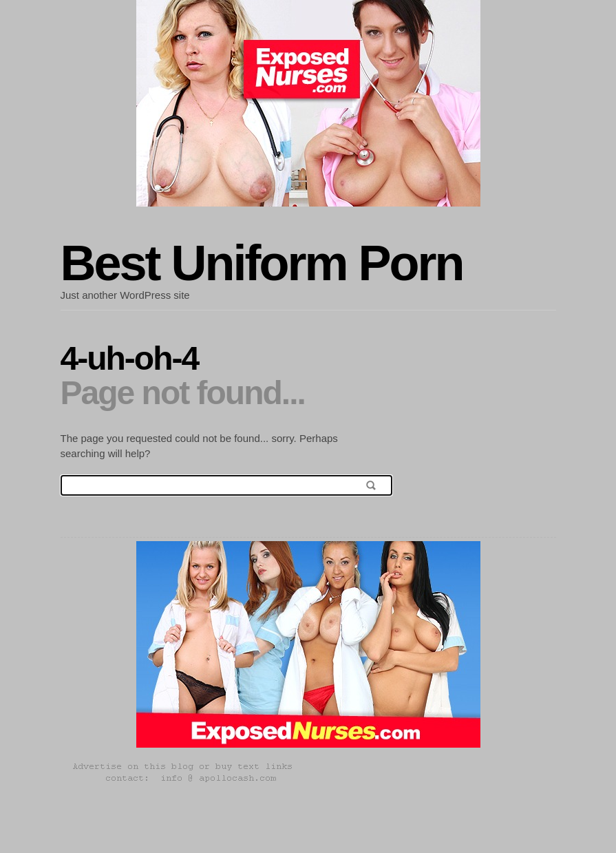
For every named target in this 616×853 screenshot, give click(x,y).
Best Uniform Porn (262, 263)
